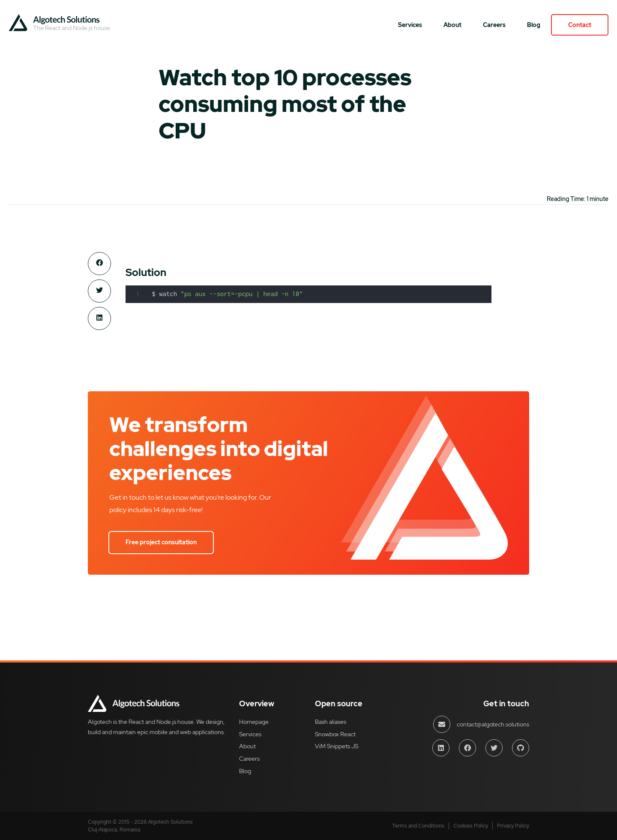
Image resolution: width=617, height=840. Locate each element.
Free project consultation (161, 542)
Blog (534, 25)
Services (410, 25)
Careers (494, 25)
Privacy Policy (513, 826)
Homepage (254, 722)
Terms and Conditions (418, 826)
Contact (580, 25)
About (452, 25)
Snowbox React (335, 734)
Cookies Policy (471, 826)
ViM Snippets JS (337, 746)
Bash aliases (331, 722)
